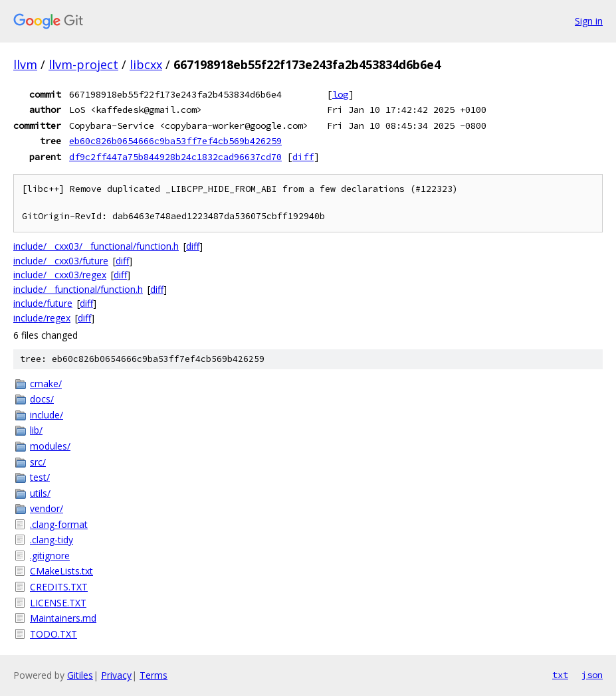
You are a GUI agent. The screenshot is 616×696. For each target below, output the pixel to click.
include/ (47, 415)
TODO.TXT (53, 634)
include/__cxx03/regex (60, 275)
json (592, 675)
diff (303, 157)
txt (560, 675)
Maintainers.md (63, 618)
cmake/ (46, 384)
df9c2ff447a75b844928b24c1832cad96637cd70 (175, 157)
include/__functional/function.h (78, 289)
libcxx (146, 64)
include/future (43, 303)
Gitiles (80, 675)
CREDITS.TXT (59, 587)
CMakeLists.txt (61, 571)
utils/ (40, 493)
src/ (38, 462)
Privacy (116, 675)
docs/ (42, 399)
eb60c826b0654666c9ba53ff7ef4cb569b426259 (175, 141)
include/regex (42, 318)
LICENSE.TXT (58, 603)
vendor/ (47, 508)
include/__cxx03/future (61, 261)
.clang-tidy (51, 540)
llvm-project (83, 64)
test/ (40, 477)
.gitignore (50, 556)
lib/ (36, 430)
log (340, 94)
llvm (25, 64)
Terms (154, 675)
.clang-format (59, 524)
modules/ (50, 446)
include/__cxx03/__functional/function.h (96, 246)
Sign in (589, 21)
